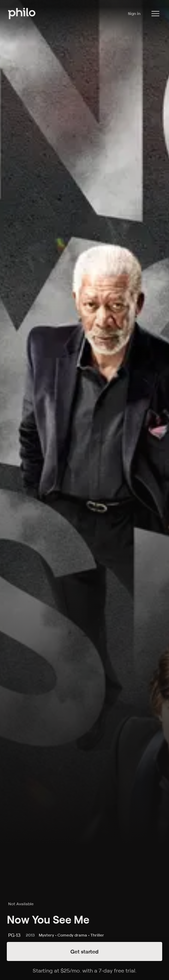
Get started (84, 951)
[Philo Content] (155, 14)
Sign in (134, 13)
